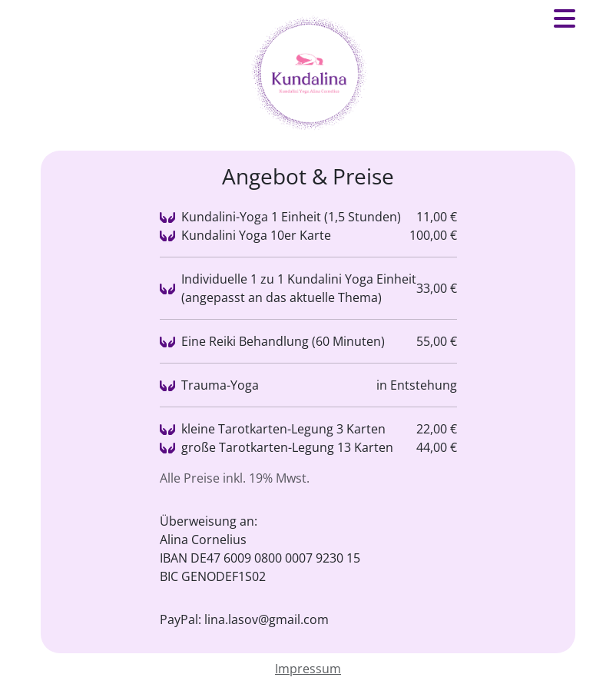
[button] (565, 23)
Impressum (308, 669)
